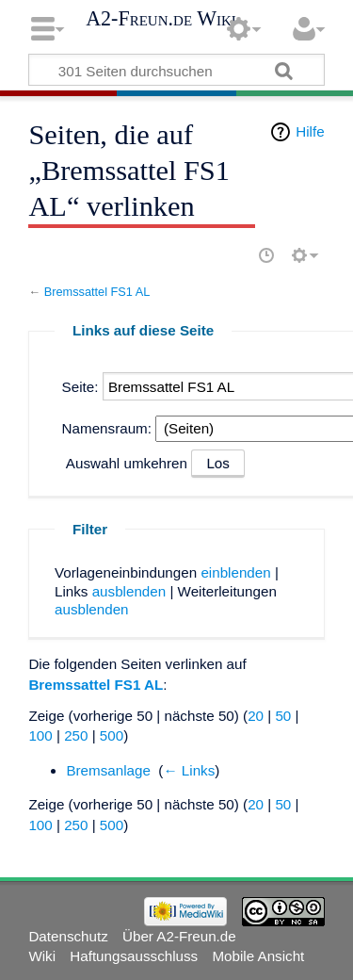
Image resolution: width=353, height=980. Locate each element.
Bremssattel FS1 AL (97, 292)
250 (76, 735)
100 (40, 735)
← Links (189, 770)
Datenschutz (68, 936)
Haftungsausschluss (134, 956)
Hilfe (310, 131)
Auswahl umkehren (127, 463)
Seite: (80, 387)
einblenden (235, 572)
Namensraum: (107, 428)
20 (256, 716)
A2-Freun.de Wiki (161, 19)
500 (112, 735)
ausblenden (129, 591)
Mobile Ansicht (258, 956)
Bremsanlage (108, 770)
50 (283, 716)
